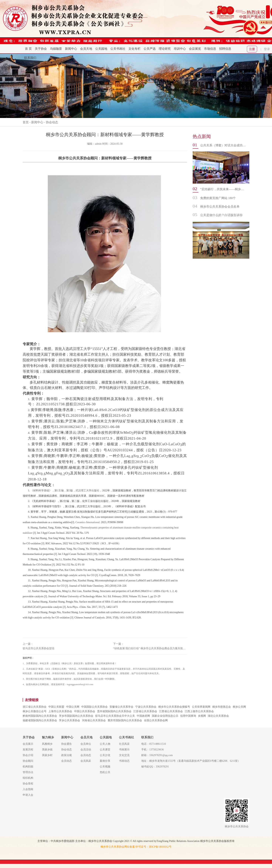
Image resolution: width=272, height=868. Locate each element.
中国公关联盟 (56, 707)
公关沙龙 (105, 755)
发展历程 (28, 750)
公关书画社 (118, 49)
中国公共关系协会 (85, 711)
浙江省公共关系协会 (35, 707)
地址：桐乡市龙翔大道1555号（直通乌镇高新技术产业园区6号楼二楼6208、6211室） (191, 761)
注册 (252, 49)
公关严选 (150, 49)
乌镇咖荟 (56, 49)
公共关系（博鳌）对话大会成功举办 (223, 145)
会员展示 (28, 744)
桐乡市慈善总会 (222, 707)
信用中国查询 (188, 716)
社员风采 (124, 744)
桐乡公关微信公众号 (35, 711)
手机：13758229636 (153, 750)
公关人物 (105, 744)
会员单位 (86, 744)
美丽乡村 (47, 755)
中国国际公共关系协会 (94, 707)
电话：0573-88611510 (154, 744)
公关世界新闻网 (201, 707)
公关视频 (105, 767)
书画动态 (124, 761)
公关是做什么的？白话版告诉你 (221, 215)
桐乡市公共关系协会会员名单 (220, 207)
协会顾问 (28, 761)
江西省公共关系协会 (171, 711)
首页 (26, 122)
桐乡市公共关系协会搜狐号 (174, 707)
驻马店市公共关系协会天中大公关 (115, 716)
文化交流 (124, 755)
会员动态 (66, 761)
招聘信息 (225, 49)
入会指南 (28, 789)
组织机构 (28, 778)
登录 (267, 49)
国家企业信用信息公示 (165, 716)
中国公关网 (73, 707)
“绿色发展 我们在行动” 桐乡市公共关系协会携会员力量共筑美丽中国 (150, 648)
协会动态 (52, 122)
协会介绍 (28, 755)
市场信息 (210, 49)
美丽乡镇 (47, 750)
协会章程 (28, 784)
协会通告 (66, 744)
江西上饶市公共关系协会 (199, 711)
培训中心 (180, 49)
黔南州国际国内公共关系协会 (40, 716)
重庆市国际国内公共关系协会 (125, 720)
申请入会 (28, 795)
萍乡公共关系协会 (70, 720)
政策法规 (66, 755)
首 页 (28, 49)
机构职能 (28, 767)
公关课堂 (105, 750)
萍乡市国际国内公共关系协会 (76, 716)
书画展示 (124, 750)
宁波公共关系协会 (146, 707)
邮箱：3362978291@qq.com (157, 755)
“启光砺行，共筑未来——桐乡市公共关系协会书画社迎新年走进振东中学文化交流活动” (223, 189)
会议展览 (195, 49)
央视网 (202, 716)
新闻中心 (71, 49)
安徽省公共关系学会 (121, 707)
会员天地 (86, 49)
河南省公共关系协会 (94, 720)
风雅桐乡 (47, 744)
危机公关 (105, 772)
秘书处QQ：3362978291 (155, 767)
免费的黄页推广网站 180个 (218, 198)
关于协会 (41, 49)
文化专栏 (134, 49)
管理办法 (28, 772)
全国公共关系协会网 (156, 720)
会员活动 (86, 750)
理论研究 (165, 49)
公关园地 (101, 49)
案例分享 (105, 761)
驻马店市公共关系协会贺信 (39, 648)
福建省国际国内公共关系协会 (40, 720)
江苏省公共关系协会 (145, 711)
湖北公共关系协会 (218, 716)
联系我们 (30, 58)
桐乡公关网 (239, 707)
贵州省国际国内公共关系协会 (114, 711)
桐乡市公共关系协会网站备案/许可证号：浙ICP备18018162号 (136, 847)
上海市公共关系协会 (60, 711)
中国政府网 (143, 716)
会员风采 (86, 761)
